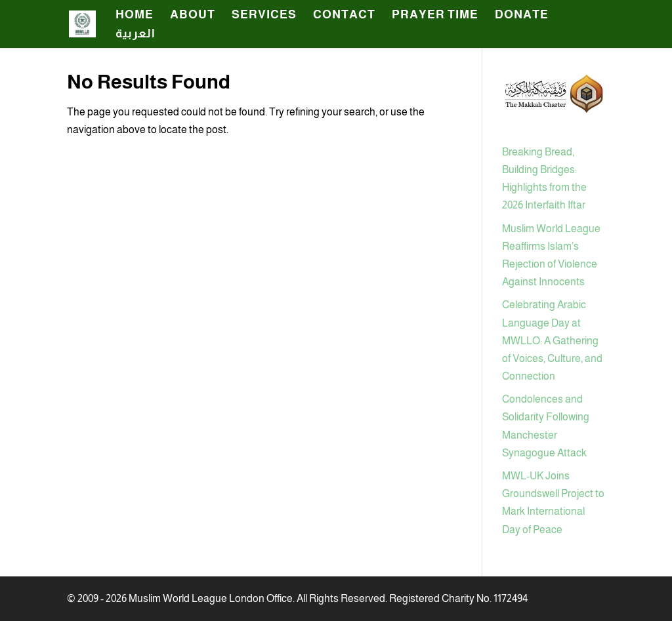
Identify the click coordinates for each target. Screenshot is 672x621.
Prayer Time (435, 15)
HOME (135, 15)
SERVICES (264, 15)
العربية (136, 34)
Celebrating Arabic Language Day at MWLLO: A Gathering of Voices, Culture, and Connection (552, 340)
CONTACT (344, 15)
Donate (522, 15)
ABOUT (193, 15)
